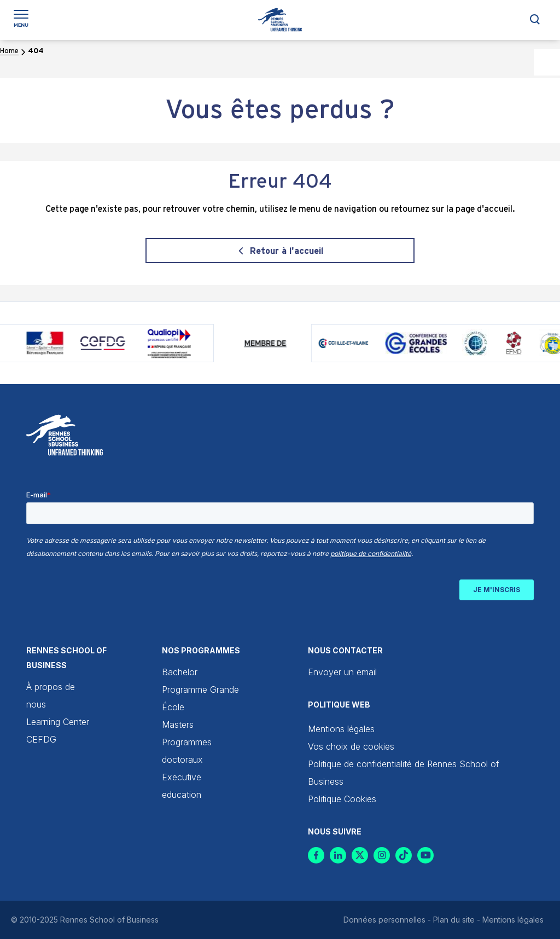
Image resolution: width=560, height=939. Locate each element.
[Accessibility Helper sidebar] (547, 62)
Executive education (182, 786)
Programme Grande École (200, 698)
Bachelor (180, 672)
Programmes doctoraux (187, 751)
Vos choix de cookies (351, 746)
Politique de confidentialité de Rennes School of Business (404, 773)
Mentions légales (341, 729)
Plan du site (454, 920)
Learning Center (58, 722)
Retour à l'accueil (287, 251)
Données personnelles (384, 920)
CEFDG (41, 739)
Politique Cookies (342, 799)
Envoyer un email (342, 672)
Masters (178, 724)
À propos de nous (51, 695)
